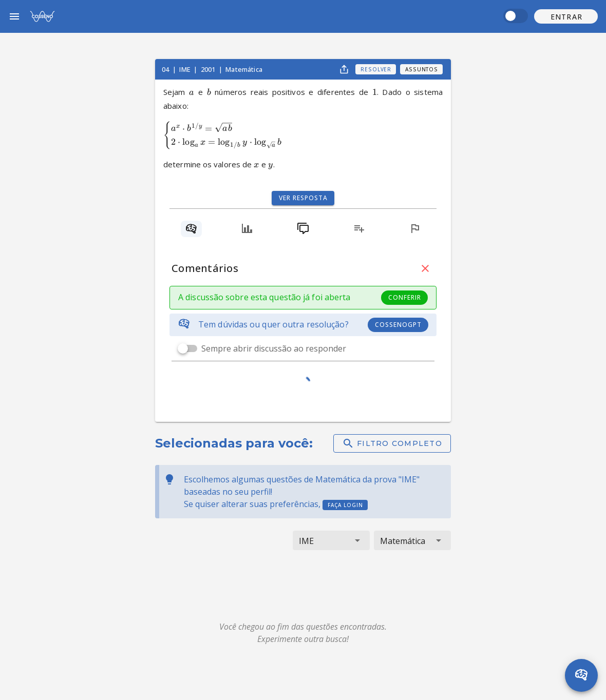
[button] (566, 16)
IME (186, 69)
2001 (209, 69)
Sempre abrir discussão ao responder (274, 348)
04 (166, 69)
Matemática (244, 69)
